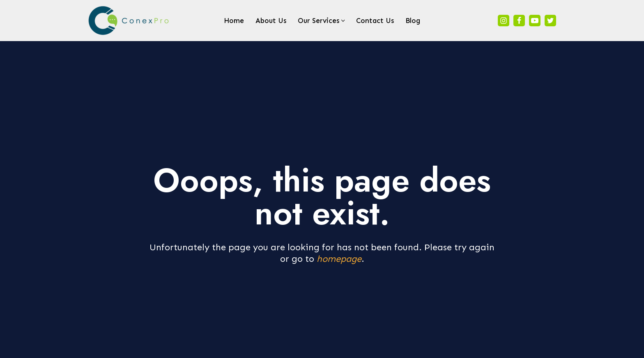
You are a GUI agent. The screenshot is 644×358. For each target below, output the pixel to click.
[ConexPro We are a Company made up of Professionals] (129, 21)
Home (234, 21)
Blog (413, 21)
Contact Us (375, 21)
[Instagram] (504, 21)
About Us (271, 21)
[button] (343, 21)
